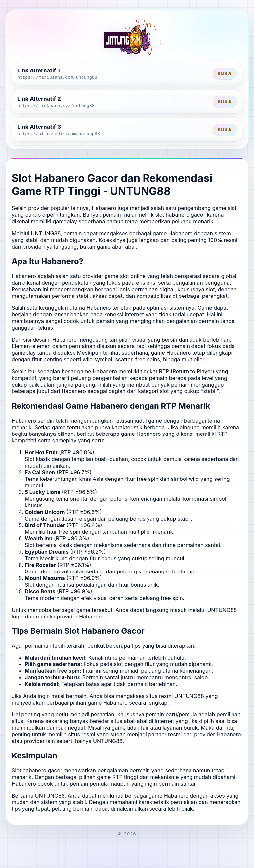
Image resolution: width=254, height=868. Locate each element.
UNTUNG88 (46, 233)
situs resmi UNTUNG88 (175, 696)
